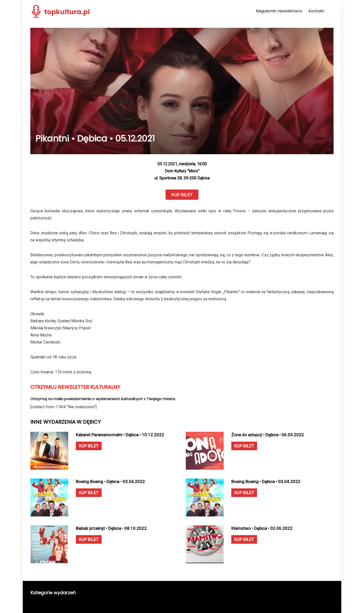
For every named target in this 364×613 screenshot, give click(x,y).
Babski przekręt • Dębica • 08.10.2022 (111, 528)
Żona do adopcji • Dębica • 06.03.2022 (268, 435)
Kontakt (316, 11)
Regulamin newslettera (279, 11)
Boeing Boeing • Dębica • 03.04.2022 (110, 482)
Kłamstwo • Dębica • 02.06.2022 (262, 528)
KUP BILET (89, 446)
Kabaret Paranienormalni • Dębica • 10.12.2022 (120, 435)
